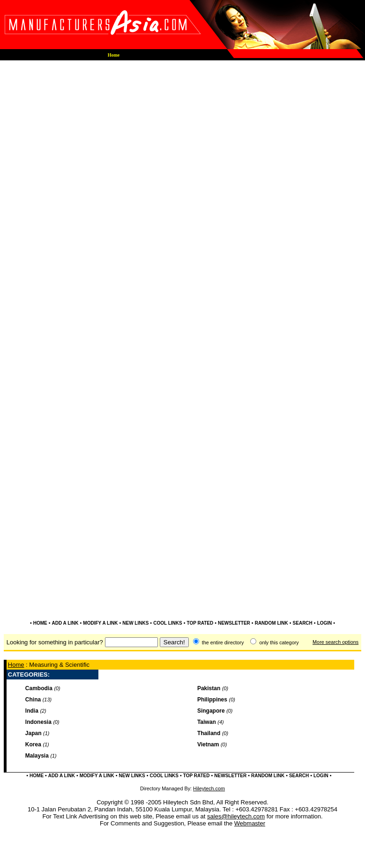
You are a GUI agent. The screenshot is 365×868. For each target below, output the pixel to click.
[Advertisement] (182, 157)
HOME (40, 623)
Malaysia (37, 756)
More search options (335, 642)
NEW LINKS (135, 623)
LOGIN (325, 623)
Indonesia (38, 722)
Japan (34, 733)
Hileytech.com (209, 788)
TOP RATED (200, 623)
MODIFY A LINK (100, 623)
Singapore (211, 711)
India (32, 711)
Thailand (209, 733)
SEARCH (303, 623)
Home (16, 665)
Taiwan (207, 722)
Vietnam (208, 744)
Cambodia (39, 688)
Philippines (212, 700)
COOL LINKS (168, 623)
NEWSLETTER (234, 623)
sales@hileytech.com (236, 816)
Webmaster (250, 823)
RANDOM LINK (272, 623)
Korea (33, 744)
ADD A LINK (65, 623)
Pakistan (209, 688)
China (33, 700)
